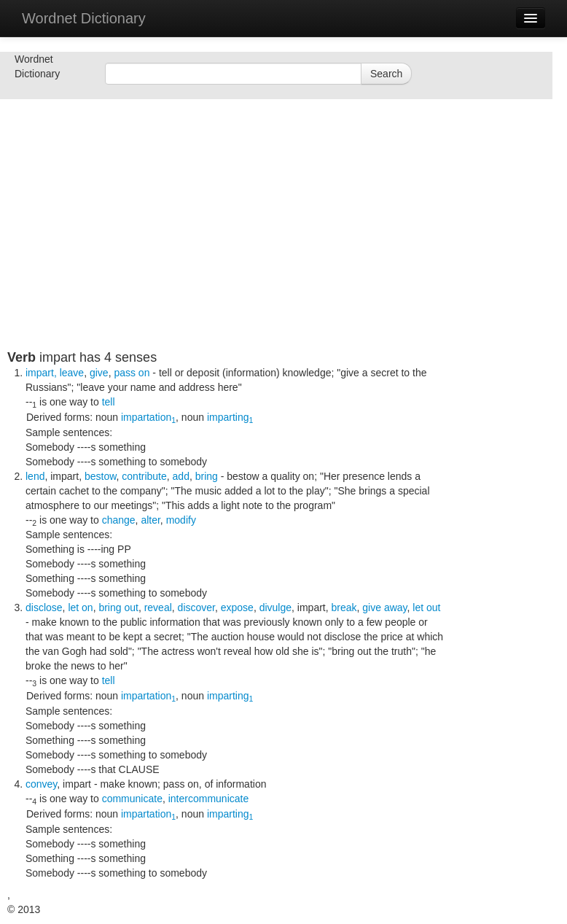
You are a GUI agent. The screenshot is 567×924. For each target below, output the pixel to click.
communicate (132, 799)
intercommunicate (209, 799)
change (119, 520)
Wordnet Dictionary (84, 18)
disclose (44, 607)
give (99, 373)
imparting (230, 417)
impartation (148, 417)
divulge (275, 607)
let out (426, 607)
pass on (132, 373)
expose (237, 607)
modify (181, 520)
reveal (158, 607)
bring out (118, 607)
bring (207, 476)
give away (384, 607)
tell (109, 402)
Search (386, 74)
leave (72, 373)
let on (80, 607)
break (344, 607)
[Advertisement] (226, 248)
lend (35, 476)
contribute (144, 476)
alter (150, 520)
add (181, 476)
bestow (101, 476)
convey (41, 784)
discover (196, 607)
